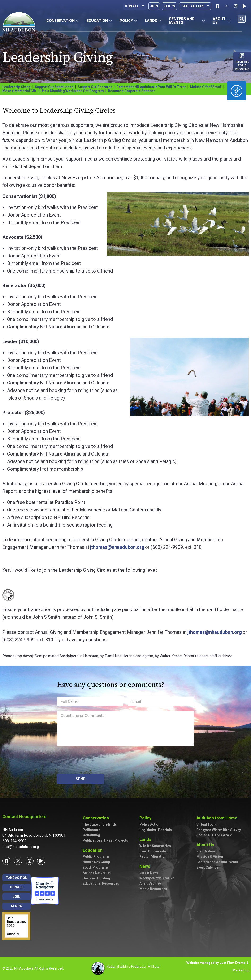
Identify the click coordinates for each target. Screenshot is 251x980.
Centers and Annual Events (217, 862)
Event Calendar (208, 867)
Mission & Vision (210, 856)
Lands (147, 839)
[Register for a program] (242, 55)
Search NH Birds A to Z (214, 835)
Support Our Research (95, 87)
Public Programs (96, 856)
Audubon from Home (218, 818)
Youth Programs (96, 867)
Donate (135, 6)
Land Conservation (154, 851)
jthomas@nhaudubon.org (117, 547)
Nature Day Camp (96, 862)
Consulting (91, 835)
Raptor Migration (153, 856)
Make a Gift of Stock (206, 87)
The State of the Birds (100, 824)
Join (154, 6)
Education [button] (99, 21)
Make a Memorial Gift (19, 91)
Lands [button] (153, 21)
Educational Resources (101, 883)
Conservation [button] (62, 21)
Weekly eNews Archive (157, 878)
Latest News (149, 873)
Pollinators (92, 830)
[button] (242, 19)
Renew (169, 6)
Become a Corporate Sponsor (131, 91)
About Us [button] (222, 21)
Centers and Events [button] (187, 21)
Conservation (97, 818)
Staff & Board (207, 851)
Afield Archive (150, 883)
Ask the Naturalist (97, 873)
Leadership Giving (17, 87)
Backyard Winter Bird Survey (219, 830)
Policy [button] (128, 21)
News (146, 866)
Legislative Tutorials (156, 830)
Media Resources (153, 889)
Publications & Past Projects (105, 840)
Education (94, 850)
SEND (81, 779)
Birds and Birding (96, 878)
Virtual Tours (207, 824)
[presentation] (93, 760)
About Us (206, 845)
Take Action (195, 6)
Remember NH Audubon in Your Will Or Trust (151, 87)
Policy (147, 818)
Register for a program (242, 65)
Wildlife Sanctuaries (155, 846)
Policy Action (150, 824)
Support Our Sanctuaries (54, 87)
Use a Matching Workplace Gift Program (72, 91)
